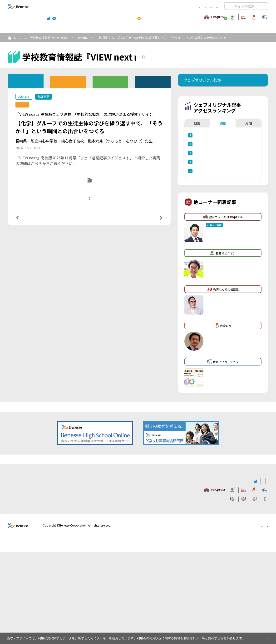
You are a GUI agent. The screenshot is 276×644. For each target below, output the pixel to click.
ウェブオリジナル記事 (26, 80)
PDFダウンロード (92, 187)
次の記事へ (149, 242)
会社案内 (262, 618)
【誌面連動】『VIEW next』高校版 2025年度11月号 (58, 105)
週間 (223, 152)
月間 (249, 152)
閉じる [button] (261, 636)
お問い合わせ (208, 6)
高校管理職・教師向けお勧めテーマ (135, 29)
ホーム (17, 38)
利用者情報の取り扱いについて (171, 6)
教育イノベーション (253, 16)
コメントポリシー (130, 6)
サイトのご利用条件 (97, 6)
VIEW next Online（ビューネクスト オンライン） (27, 573)
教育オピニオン (151, 16)
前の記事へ (30, 242)
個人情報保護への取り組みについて (227, 618)
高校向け (83, 38)
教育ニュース (108, 16)
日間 (197, 152)
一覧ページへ (89, 242)
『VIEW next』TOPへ (171, 58)
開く (228, 6)
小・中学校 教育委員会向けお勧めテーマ (222, 29)
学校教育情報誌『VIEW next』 (52, 29)
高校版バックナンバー (68, 82)
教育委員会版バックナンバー (110, 82)
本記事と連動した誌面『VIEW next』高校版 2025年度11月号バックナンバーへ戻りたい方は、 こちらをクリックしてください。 (91, 215)
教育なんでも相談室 (189, 16)
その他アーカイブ (153, 82)
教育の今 (221, 16)
